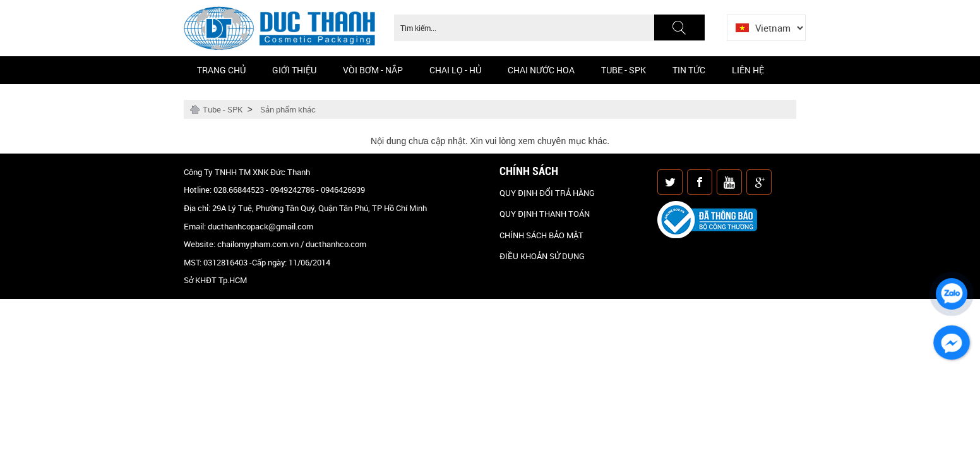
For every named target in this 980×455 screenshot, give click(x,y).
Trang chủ (221, 70)
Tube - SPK (624, 70)
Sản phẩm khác (288, 109)
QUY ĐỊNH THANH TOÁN (545, 214)
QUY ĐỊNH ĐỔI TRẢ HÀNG (547, 193)
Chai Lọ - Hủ (455, 70)
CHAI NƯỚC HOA (541, 70)
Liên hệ (748, 70)
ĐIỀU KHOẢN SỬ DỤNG (542, 256)
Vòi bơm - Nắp (373, 70)
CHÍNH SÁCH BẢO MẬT (541, 235)
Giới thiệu (294, 70)
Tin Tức (689, 70)
